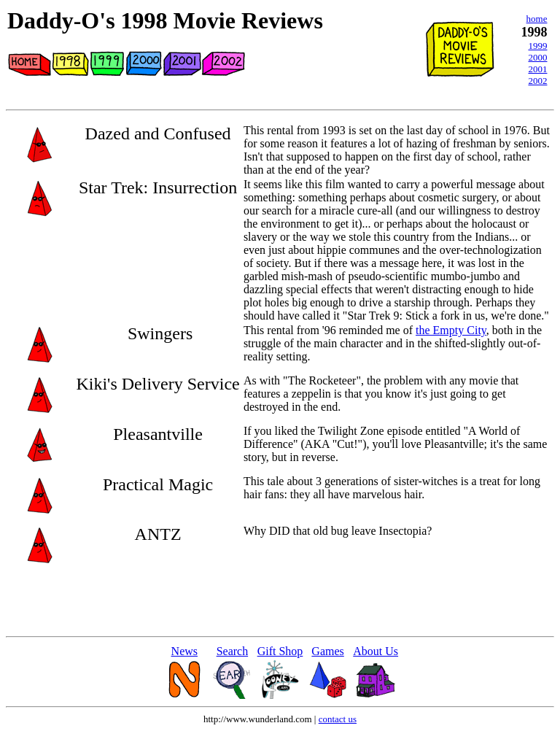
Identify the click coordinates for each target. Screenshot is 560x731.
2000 (537, 57)
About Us (376, 651)
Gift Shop (280, 651)
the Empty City (451, 330)
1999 (537, 46)
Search (233, 651)
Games (327, 651)
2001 (537, 69)
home (537, 19)
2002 (537, 81)
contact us (338, 719)
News (184, 651)
